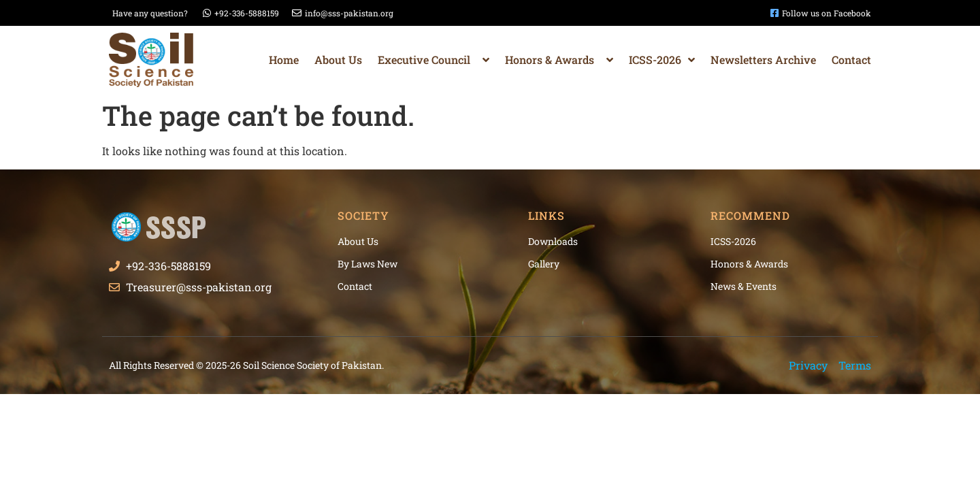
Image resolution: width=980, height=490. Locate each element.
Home (284, 60)
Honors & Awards (559, 60)
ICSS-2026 (662, 60)
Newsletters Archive (763, 60)
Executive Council (434, 60)
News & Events (744, 286)
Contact (851, 60)
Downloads (553, 241)
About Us (338, 60)
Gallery (544, 264)
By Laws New (367, 264)
